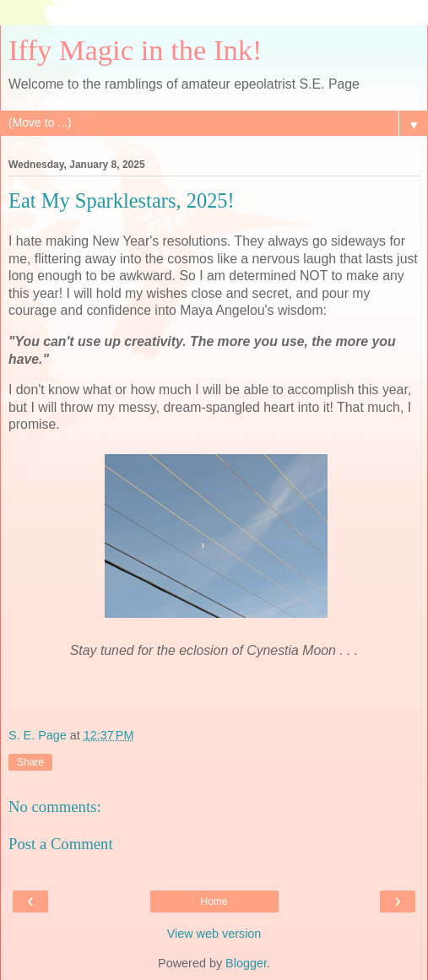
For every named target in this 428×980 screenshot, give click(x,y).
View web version (214, 934)
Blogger (246, 963)
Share (30, 762)
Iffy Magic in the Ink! (135, 50)
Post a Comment (61, 844)
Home (214, 901)
